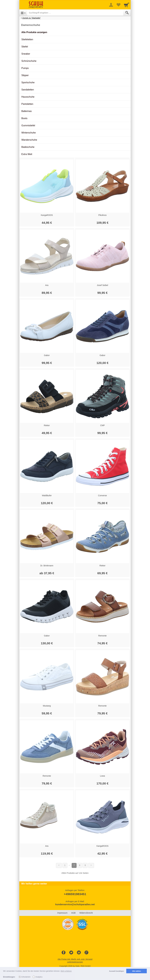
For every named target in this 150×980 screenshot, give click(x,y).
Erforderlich (26, 977)
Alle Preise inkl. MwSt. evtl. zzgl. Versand (75, 959)
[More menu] (111, 5)
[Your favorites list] (118, 5)
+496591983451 (75, 894)
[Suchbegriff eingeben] (75, 13)
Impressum (62, 913)
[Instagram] (79, 953)
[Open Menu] (23, 13)
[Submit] (127, 13)
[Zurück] (59, 865)
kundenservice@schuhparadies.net (75, 904)
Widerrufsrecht (86, 913)
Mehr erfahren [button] (66, 971)
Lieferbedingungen (75, 962)
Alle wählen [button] (137, 971)
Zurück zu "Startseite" (32, 18)
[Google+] (86, 953)
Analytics (39, 977)
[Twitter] (71, 953)
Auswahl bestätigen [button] (117, 971)
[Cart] (127, 5)
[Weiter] (91, 865)
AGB (73, 913)
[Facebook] (64, 953)
